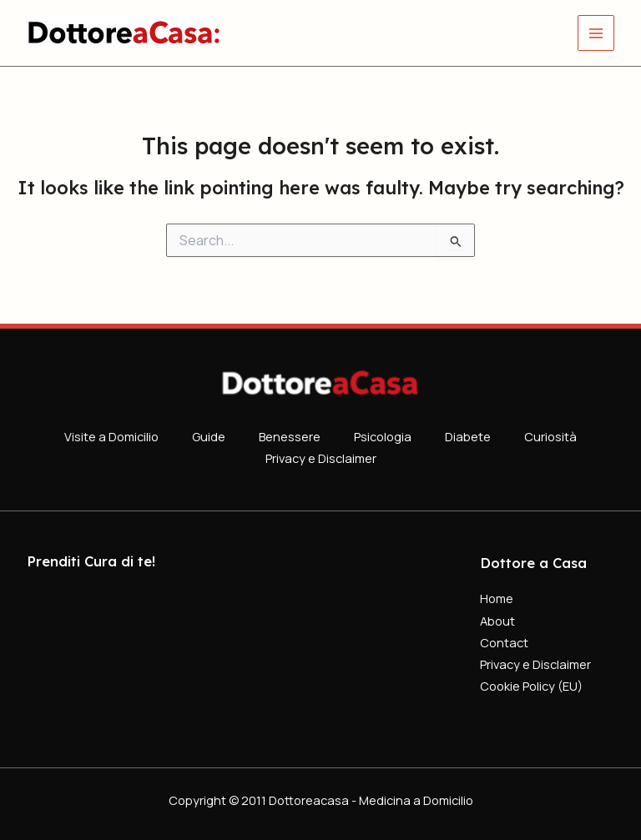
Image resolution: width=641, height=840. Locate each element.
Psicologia (383, 436)
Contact (504, 642)
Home (497, 598)
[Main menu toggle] (596, 33)
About (497, 621)
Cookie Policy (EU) (531, 686)
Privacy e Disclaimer (321, 458)
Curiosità (550, 436)
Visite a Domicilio (111, 436)
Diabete (468, 436)
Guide (209, 436)
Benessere (290, 436)
